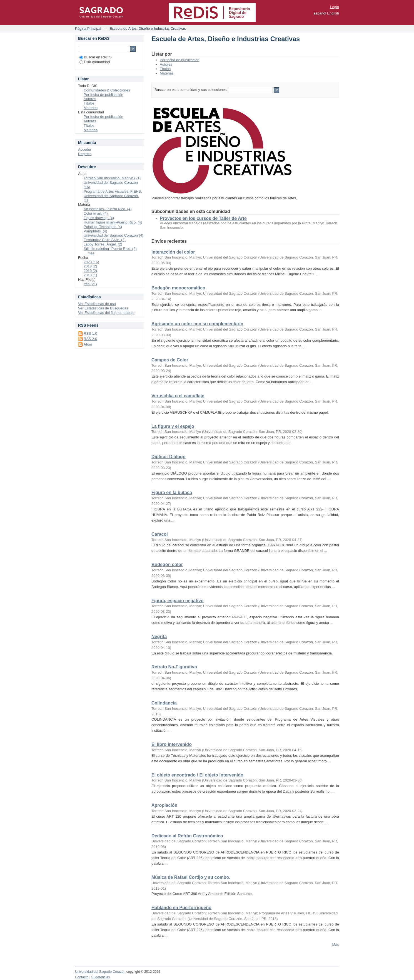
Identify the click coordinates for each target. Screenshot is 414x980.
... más (89, 253)
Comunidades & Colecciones (107, 90)
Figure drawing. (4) (99, 218)
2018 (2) (90, 266)
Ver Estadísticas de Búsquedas (103, 308)
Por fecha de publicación (179, 60)
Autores (166, 64)
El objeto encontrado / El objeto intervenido (197, 775)
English (333, 13)
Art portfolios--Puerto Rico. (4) (108, 209)
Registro (85, 154)
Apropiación (164, 805)
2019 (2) (90, 271)
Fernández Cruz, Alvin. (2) (105, 240)
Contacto (82, 977)
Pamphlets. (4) (95, 231)
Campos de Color (170, 360)
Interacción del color (173, 252)
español (320, 13)
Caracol (160, 534)
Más (336, 945)
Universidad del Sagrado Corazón (100, 972)
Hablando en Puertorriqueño (181, 908)
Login (335, 7)
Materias (167, 73)
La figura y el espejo (173, 426)
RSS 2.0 (90, 339)
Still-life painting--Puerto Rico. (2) (110, 249)
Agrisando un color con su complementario (197, 324)
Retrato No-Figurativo (174, 667)
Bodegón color (167, 565)
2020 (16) (91, 262)
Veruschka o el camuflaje (178, 396)
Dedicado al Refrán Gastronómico (187, 836)
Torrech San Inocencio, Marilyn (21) (112, 178)
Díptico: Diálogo (169, 457)
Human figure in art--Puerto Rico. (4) (113, 222)
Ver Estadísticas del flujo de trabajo (106, 313)
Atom (88, 344)
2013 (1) (90, 275)
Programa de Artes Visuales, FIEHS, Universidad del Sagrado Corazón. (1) (113, 196)
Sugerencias (100, 977)
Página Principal (88, 28)
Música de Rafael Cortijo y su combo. (191, 877)
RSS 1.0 (90, 333)
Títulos (165, 69)
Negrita (159, 637)
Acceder (85, 149)
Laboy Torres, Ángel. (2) (103, 244)
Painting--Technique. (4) (103, 227)
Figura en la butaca (172, 493)
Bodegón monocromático (178, 288)
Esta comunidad (95, 62)
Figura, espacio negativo (178, 601)
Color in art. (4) (96, 213)
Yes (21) (90, 284)
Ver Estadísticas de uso (97, 304)
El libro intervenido (172, 744)
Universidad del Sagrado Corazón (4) (114, 235)
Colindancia (164, 703)
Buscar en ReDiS (96, 57)
